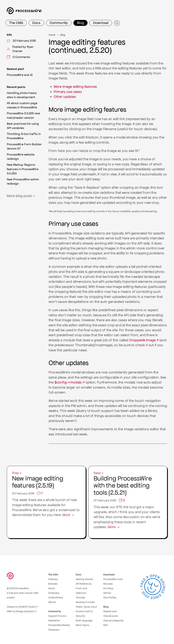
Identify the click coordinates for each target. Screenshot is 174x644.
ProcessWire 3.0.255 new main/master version (23, 115)
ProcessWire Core (113, 579)
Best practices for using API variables (23, 126)
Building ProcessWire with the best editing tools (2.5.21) (128, 484)
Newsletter (54, 621)
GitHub (52, 602)
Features (53, 579)
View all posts (111, 616)
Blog (80, 23)
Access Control (84, 611)
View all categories (113, 621)
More (68, 515)
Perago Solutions (25, 611)
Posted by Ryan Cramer (20, 49)
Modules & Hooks (85, 602)
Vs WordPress (56, 598)
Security (80, 616)
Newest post (110, 611)
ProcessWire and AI (20, 75)
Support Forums (57, 616)
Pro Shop (108, 588)
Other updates (65, 97)
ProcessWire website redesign (21, 157)
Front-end (81, 588)
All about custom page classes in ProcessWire (22, 105)
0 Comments (18, 57)
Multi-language (84, 621)
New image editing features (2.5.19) (46, 480)
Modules (53, 584)
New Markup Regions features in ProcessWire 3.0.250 (23, 169)
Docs (36, 23)
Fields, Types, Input (86, 607)
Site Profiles (110, 598)
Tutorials (80, 598)
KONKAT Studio (27, 607)
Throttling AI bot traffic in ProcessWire (24, 136)
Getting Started (84, 579)
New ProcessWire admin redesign (23, 181)
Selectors (81, 593)
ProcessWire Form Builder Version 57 (24, 146)
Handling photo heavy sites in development (22, 95)
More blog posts (21, 196)
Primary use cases (68, 92)
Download (101, 23)
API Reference (84, 584)
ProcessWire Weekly (59, 625)
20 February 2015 (21, 41)
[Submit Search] (117, 23)
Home (52, 35)
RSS (106, 625)
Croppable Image (142, 340)
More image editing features (75, 87)
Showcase (54, 593)
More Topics (83, 625)
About (52, 588)
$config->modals (68, 382)
